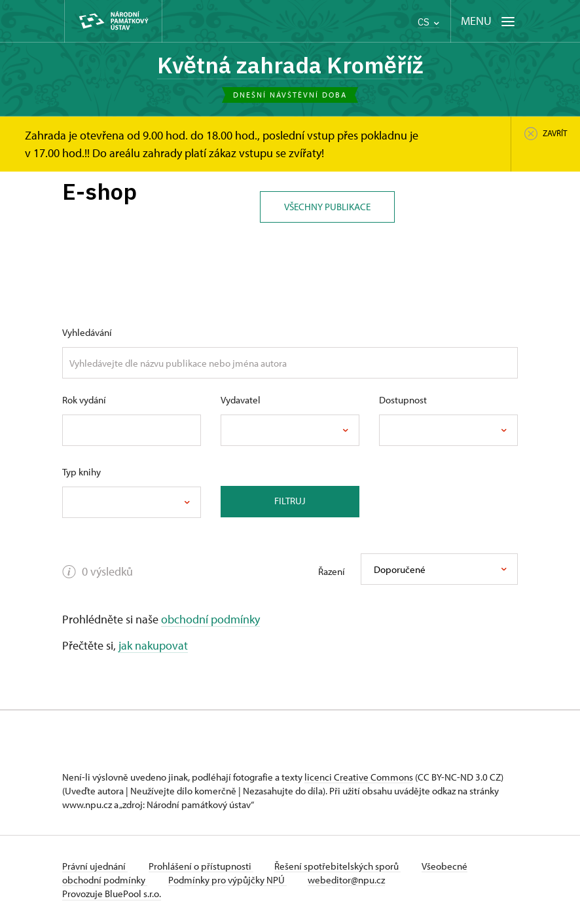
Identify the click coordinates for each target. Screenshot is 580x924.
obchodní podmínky (210, 619)
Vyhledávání (87, 332)
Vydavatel (241, 400)
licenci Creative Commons (359, 777)
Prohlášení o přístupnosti (201, 866)
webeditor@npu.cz (346, 880)
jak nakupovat (153, 645)
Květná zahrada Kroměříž (290, 65)
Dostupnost (403, 400)
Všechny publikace (327, 207)
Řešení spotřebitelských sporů (337, 866)
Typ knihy (82, 472)
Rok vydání (84, 400)
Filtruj (290, 501)
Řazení (332, 571)
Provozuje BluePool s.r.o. (112, 894)
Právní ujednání (95, 866)
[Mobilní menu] (488, 21)
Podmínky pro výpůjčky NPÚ (227, 880)
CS (428, 22)
